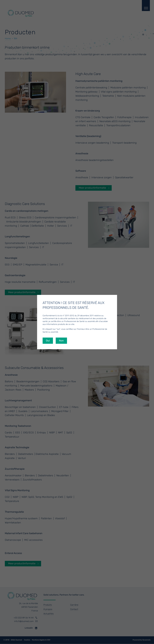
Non (61, 341)
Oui (48, 341)
